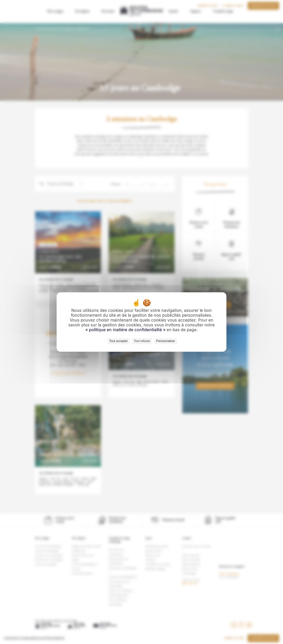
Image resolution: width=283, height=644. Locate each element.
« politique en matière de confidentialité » (126, 330)
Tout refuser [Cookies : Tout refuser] (142, 341)
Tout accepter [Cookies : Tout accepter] (119, 341)
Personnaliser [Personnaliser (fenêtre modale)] (166, 341)
